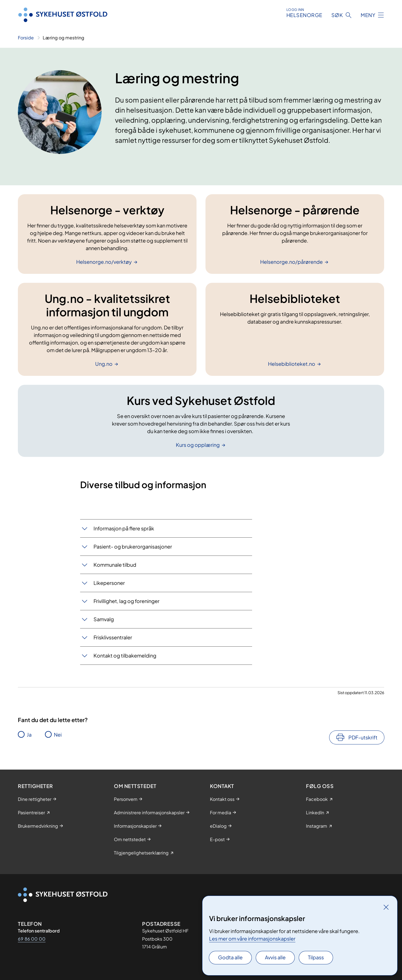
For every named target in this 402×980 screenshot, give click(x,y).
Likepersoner (109, 583)
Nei (58, 735)
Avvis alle (275, 957)
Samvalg (104, 619)
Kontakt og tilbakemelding (125, 655)
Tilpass (316, 957)
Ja (29, 735)
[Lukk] (386, 907)
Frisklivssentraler (113, 637)
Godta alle (230, 957)
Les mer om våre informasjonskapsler (252, 939)
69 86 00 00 (32, 939)
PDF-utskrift (363, 737)
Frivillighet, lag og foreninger (126, 601)
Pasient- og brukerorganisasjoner (133, 546)
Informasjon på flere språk (124, 528)
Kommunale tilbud (115, 565)
